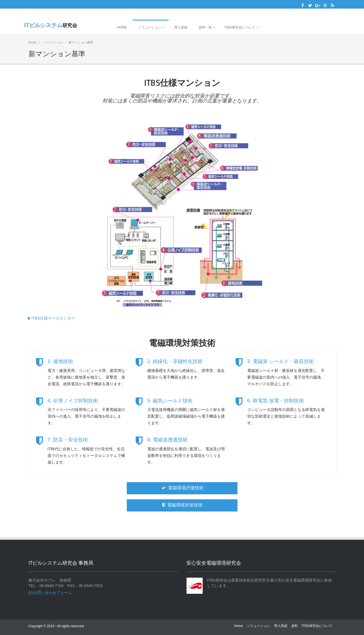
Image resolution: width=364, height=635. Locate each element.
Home (122, 27)
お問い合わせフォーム (50, 593)
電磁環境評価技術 (182, 488)
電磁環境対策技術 (182, 505)
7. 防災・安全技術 (68, 440)
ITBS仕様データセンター (51, 318)
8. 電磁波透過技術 (167, 440)
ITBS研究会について (241, 27)
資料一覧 (207, 27)
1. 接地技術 (60, 361)
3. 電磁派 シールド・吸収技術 (281, 361)
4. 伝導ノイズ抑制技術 (73, 401)
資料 (295, 626)
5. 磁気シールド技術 (170, 401)
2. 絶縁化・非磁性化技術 (175, 361)
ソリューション (151, 27)
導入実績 (181, 27)
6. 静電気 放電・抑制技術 (276, 401)
